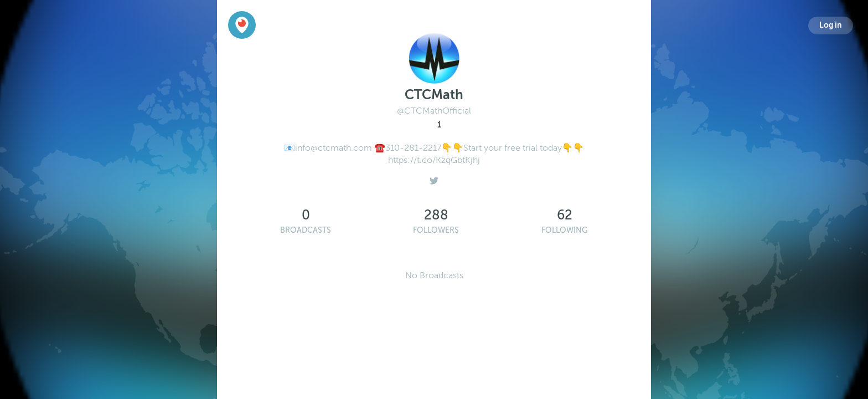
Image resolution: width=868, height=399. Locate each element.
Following (565, 230)
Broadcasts (306, 230)
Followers (436, 230)
